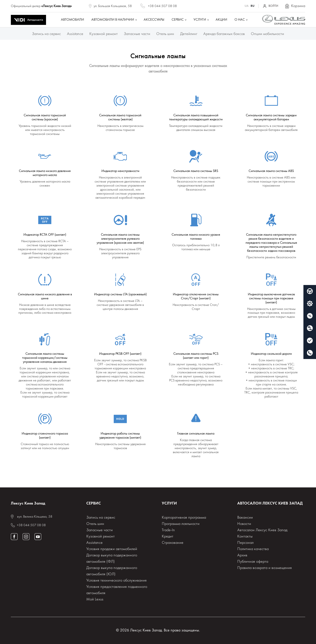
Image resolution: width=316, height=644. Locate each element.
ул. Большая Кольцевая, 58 (113, 6)
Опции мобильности (267, 34)
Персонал (245, 543)
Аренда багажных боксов (224, 34)
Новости (244, 524)
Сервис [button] (178, 20)
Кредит (168, 536)
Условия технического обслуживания (116, 581)
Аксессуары (154, 20)
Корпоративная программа (184, 518)
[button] (295, 6)
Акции (221, 20)
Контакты (245, 536)
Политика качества (253, 549)
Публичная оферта (253, 562)
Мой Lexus (95, 599)
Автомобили (72, 20)
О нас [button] (240, 20)
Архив (242, 555)
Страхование (173, 543)
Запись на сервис (46, 34)
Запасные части (137, 34)
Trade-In (168, 530)
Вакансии (245, 518)
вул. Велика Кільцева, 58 (35, 517)
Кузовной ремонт (104, 34)
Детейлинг (189, 34)
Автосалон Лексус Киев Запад (262, 530)
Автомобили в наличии (113, 20)
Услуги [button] (200, 20)
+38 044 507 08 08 (162, 6)
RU (252, 6)
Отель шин (165, 34)
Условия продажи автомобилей (112, 549)
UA (247, 6)
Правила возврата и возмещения (265, 568)
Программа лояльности (181, 524)
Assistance (75, 34)
